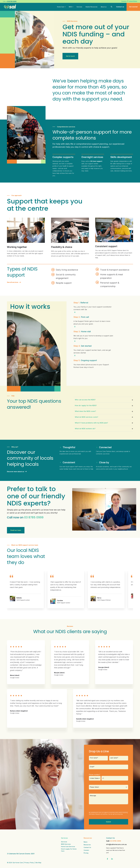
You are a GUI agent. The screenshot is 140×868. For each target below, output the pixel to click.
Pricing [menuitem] (86, 853)
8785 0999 (36, 517)
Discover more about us (17, 472)
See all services (14, 282)
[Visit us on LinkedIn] (112, 859)
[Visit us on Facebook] (107, 859)
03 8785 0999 (115, 841)
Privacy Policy (29, 854)
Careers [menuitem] (86, 850)
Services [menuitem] (64, 842)
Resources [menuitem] (87, 845)
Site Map (38, 854)
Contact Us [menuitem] (87, 847)
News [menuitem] (85, 842)
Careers (124, 1)
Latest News (133, 1)
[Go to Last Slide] (119, 562)
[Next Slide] (124, 562)
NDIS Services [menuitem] (66, 844)
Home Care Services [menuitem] (68, 847)
